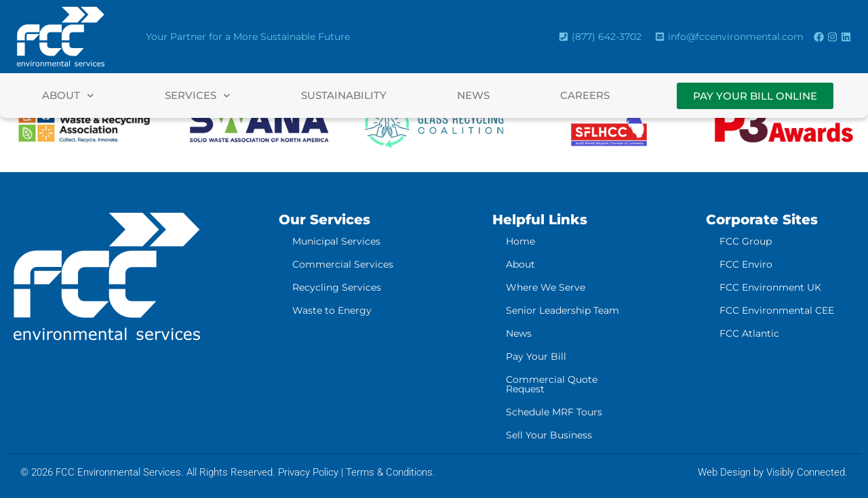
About (68, 96)
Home (520, 241)
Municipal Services (336, 241)
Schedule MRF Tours (554, 412)
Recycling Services (337, 287)
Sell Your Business (549, 435)
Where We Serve (546, 287)
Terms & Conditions (389, 472)
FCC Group (746, 241)
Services (198, 96)
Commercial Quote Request (552, 384)
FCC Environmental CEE (777, 310)
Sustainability (344, 95)
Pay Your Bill (536, 356)
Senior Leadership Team (563, 310)
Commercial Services (343, 264)
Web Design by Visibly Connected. (773, 472)
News (473, 95)
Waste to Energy (332, 310)
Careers (585, 95)
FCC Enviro (746, 264)
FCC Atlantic (749, 333)
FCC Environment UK (770, 287)
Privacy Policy (308, 472)
